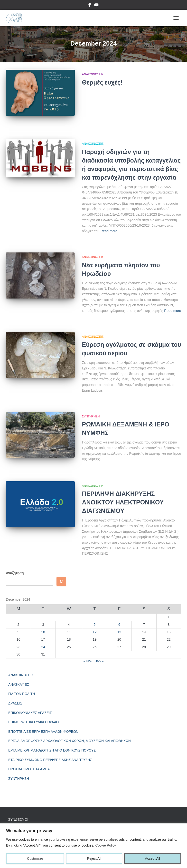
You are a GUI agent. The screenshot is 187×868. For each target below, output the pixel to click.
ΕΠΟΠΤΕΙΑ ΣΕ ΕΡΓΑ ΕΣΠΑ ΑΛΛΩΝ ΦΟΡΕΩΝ (43, 732)
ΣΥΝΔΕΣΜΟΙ (18, 820)
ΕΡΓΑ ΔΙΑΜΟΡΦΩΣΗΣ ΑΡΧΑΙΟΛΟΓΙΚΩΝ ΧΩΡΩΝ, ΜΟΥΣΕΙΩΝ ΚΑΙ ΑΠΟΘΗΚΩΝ (70, 741)
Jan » (99, 661)
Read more (109, 231)
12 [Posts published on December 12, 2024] (95, 632)
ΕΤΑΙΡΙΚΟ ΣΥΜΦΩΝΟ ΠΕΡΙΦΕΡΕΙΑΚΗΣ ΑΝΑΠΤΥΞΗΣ (50, 760)
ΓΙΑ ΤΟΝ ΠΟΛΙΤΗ (22, 694)
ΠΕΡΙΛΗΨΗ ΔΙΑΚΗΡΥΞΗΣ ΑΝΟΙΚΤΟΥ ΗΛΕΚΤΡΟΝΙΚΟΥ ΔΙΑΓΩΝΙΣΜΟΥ (123, 502)
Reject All (94, 858)
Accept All (153, 858)
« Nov (88, 661)
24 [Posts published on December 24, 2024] (43, 647)
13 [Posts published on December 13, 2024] (119, 632)
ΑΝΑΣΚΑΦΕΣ (19, 685)
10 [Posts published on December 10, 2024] (43, 632)
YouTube (96, 6)
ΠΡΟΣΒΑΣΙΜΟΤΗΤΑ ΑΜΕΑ (29, 769)
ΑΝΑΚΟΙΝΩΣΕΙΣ (93, 74)
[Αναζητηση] (61, 581)
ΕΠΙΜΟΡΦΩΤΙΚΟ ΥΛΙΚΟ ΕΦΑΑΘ (33, 722)
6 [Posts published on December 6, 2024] (119, 625)
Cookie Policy (106, 845)
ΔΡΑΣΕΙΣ (15, 703)
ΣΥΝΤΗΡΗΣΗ (91, 416)
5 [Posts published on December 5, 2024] (95, 625)
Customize (35, 858)
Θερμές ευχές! (102, 82)
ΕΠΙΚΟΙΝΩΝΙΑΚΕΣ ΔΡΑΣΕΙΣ (30, 713)
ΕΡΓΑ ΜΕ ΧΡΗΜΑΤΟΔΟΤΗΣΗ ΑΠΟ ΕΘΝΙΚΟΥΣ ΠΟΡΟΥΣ (52, 750)
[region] (93, 846)
